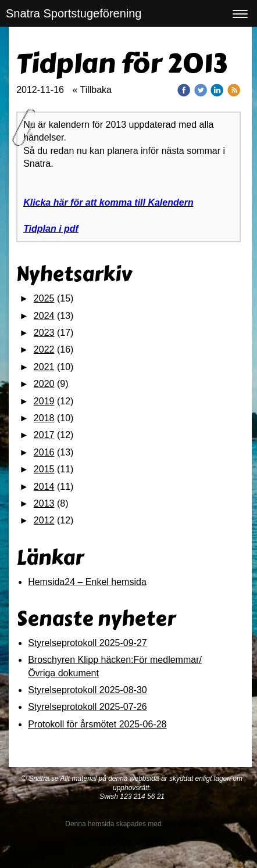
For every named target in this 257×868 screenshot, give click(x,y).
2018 (44, 418)
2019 (44, 401)
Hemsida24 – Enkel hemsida (87, 582)
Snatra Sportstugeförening (74, 13)
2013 (44, 503)
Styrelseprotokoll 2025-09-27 (88, 643)
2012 (44, 520)
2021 (44, 367)
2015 (44, 469)
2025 (44, 298)
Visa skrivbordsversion (132, 842)
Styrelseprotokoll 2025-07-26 (88, 707)
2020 (44, 384)
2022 (44, 349)
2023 (44, 333)
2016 (44, 452)
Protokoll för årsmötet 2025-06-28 (97, 724)
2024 (44, 316)
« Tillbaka (92, 90)
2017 (44, 435)
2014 (44, 487)
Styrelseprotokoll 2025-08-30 (88, 690)
